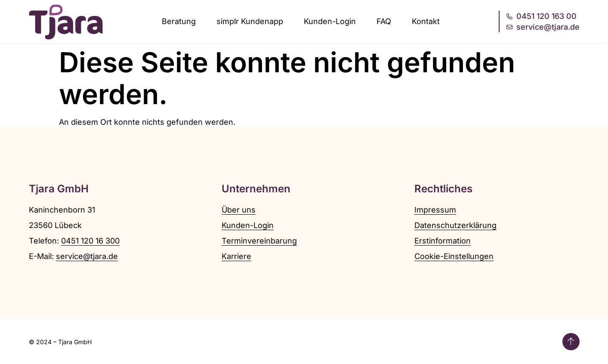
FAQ (384, 21)
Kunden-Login (330, 21)
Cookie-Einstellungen (454, 256)
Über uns (239, 210)
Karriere (236, 256)
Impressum (435, 210)
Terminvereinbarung (259, 241)
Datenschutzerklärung (455, 225)
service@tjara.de (87, 256)
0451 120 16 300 (90, 241)
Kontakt (426, 21)
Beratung (179, 21)
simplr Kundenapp (250, 21)
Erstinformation (443, 241)
